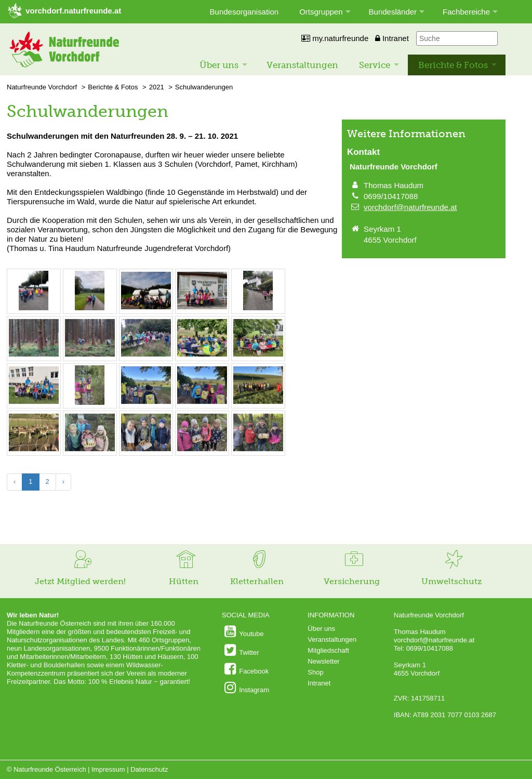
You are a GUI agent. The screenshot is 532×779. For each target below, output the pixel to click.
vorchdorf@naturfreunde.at (410, 207)
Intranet (392, 38)
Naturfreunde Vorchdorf (42, 87)
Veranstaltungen (302, 65)
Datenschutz (149, 769)
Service (375, 65)
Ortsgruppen (321, 12)
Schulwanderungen (204, 87)
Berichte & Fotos (453, 65)
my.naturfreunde (335, 38)
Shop (315, 672)
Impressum (108, 769)
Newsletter (323, 661)
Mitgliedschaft (328, 650)
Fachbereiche (466, 12)
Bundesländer (393, 12)
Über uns (219, 65)
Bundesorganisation (244, 12)
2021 (157, 87)
